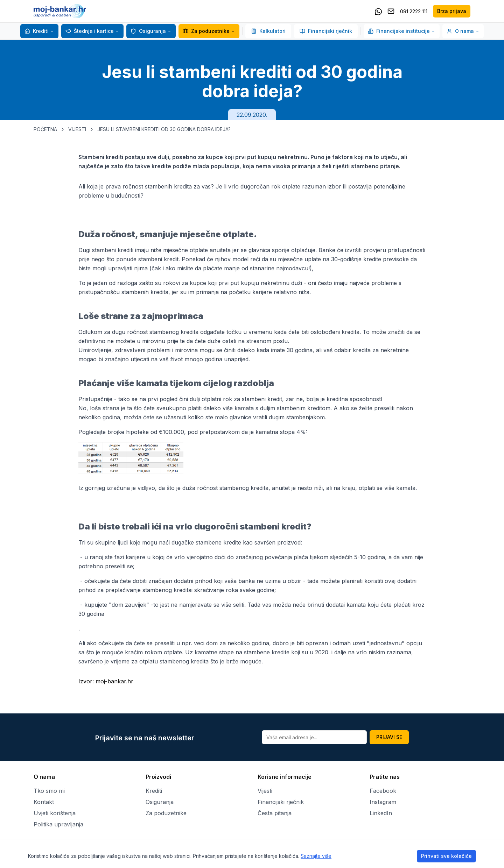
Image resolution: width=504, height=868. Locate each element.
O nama (463, 31)
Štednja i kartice (90, 31)
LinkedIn (381, 813)
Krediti (37, 31)
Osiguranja (148, 31)
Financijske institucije (402, 31)
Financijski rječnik (326, 31)
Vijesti (265, 791)
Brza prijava (452, 11)
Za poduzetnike (206, 31)
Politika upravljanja (58, 824)
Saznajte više (316, 856)
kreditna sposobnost (354, 399)
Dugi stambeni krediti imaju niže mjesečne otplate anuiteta (155, 250)
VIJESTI (77, 129)
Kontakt (44, 802)
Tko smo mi (49, 791)
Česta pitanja (275, 813)
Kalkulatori (268, 31)
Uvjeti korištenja (55, 813)
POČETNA (45, 129)
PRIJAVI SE (389, 737)
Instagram (383, 802)
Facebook (383, 791)
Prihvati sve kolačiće (446, 856)
